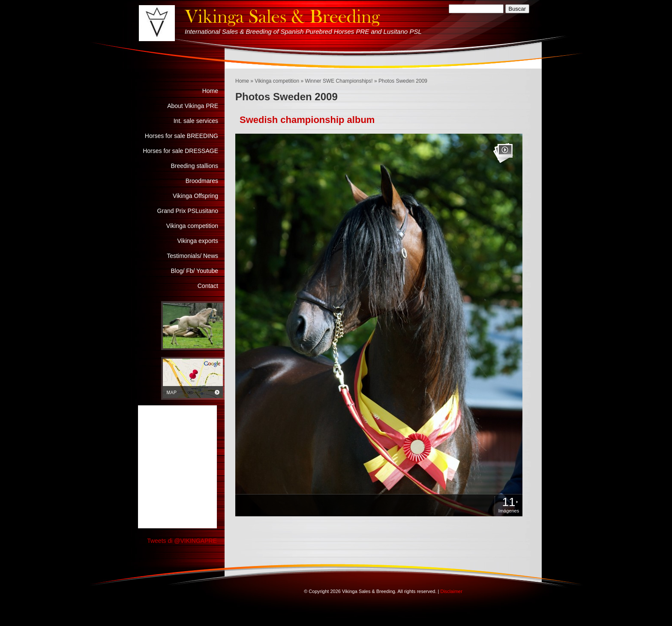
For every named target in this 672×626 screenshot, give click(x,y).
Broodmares (202, 181)
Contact (208, 286)
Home (242, 81)
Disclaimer (451, 591)
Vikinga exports (198, 241)
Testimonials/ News (192, 256)
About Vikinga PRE (193, 106)
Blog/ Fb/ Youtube (194, 271)
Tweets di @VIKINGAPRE (182, 541)
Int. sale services (196, 121)
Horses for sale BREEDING (181, 136)
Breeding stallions (194, 166)
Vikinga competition (277, 81)
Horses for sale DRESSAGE (180, 151)
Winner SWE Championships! (339, 81)
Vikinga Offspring (195, 196)
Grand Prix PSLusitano (188, 211)
